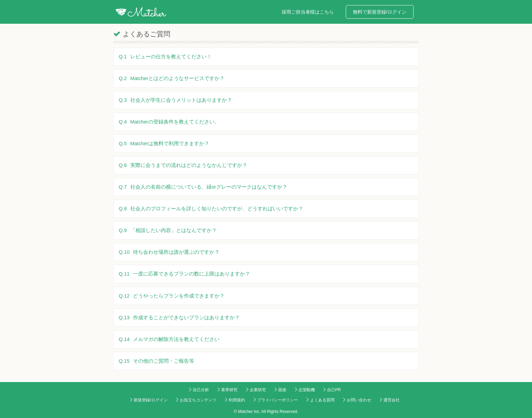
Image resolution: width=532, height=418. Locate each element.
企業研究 (258, 390)
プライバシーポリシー (278, 400)
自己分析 (201, 390)
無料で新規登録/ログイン (380, 12)
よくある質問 (322, 400)
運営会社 (392, 400)
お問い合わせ (359, 400)
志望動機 (307, 390)
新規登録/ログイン (150, 400)
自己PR (334, 390)
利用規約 (237, 400)
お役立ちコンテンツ (198, 400)
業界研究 (229, 390)
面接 (282, 390)
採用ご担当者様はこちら (308, 12)
